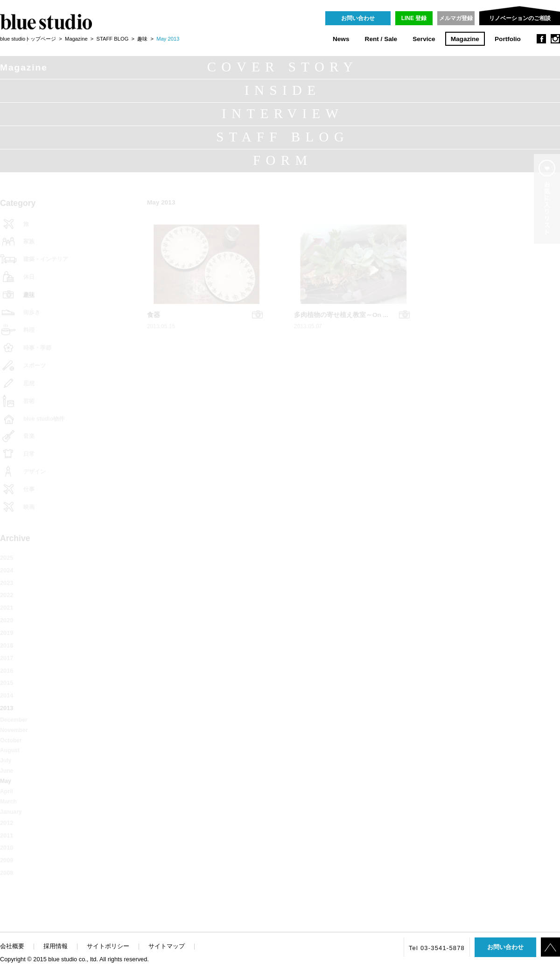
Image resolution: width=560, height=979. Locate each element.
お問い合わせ (358, 18)
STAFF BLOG (113, 39)
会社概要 (12, 946)
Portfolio (508, 39)
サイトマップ (167, 946)
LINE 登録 (414, 18)
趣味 (142, 39)
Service (424, 39)
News (341, 39)
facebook (541, 39)
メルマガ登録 (456, 18)
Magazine (465, 39)
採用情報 (56, 946)
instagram (555, 39)
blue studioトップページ (28, 39)
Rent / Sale (381, 39)
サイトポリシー (108, 946)
